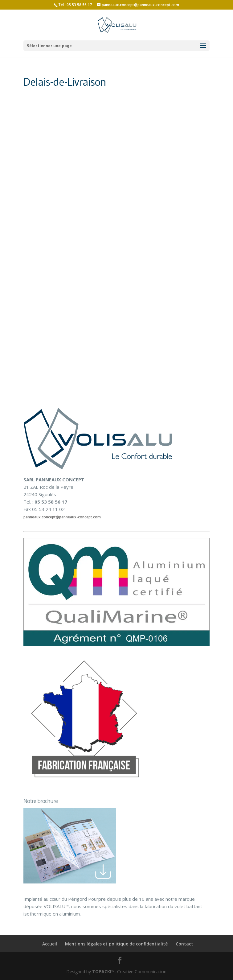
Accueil (50, 944)
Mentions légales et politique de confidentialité (116, 944)
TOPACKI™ (103, 972)
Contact (184, 944)
